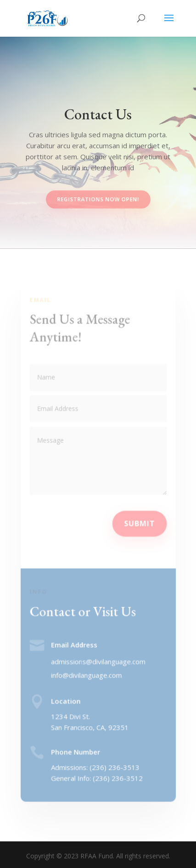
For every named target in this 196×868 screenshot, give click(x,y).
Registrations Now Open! (98, 199)
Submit (139, 523)
